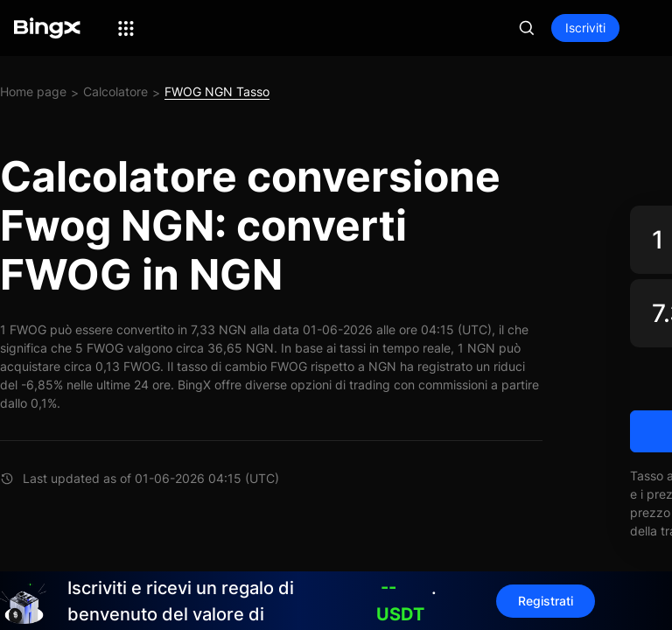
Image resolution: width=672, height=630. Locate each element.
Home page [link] (33, 91)
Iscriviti (585, 28)
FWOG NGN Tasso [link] (217, 91)
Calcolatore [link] (115, 91)
